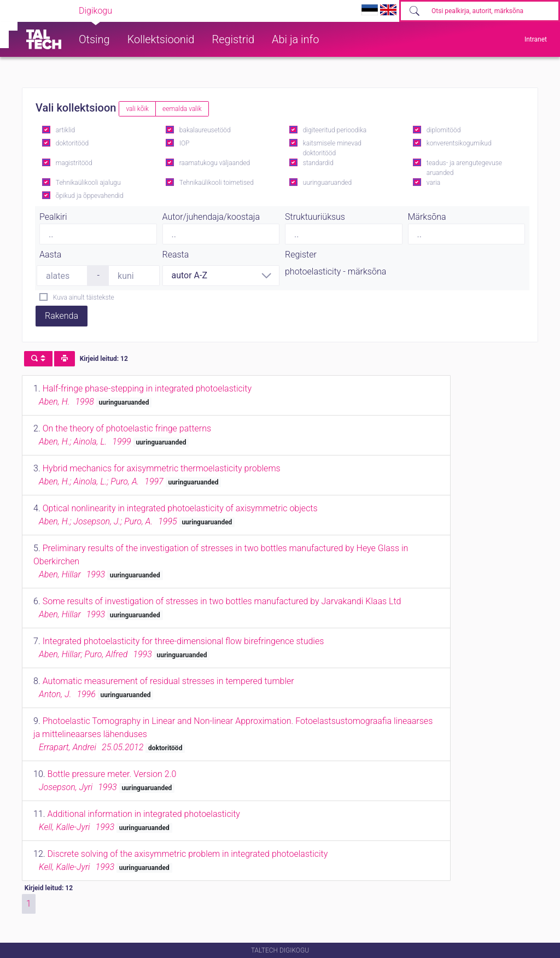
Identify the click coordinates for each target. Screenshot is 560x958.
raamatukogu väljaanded (215, 163)
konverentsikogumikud (459, 143)
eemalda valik (182, 109)
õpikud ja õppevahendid (90, 196)
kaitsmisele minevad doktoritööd (332, 148)
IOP (185, 143)
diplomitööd (444, 130)
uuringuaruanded (327, 183)
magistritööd (74, 163)
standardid (318, 163)
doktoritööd (72, 143)
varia (433, 183)
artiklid (65, 130)
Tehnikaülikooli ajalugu (88, 183)
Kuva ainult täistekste (84, 297)
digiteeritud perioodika (335, 130)
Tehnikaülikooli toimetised (217, 183)
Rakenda (62, 316)
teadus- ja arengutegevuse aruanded (464, 168)
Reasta (176, 255)
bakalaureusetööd (205, 130)
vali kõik (137, 109)
